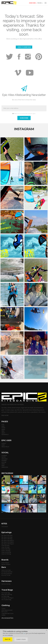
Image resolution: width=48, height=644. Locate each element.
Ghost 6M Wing (5, 545)
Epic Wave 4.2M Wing (7, 537)
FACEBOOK (4, 455)
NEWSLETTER (5, 467)
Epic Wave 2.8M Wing (7, 535)
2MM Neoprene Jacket (7, 610)
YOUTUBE (4, 462)
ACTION (3, 428)
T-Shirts (3, 608)
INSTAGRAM (4, 459)
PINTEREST (4, 460)
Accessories (7, 618)
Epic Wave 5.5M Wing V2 (8, 544)
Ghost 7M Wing (5, 547)
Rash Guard (4, 612)
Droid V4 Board (5, 563)
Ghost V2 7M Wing (6, 554)
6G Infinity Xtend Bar (7, 574)
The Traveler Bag (6, 593)
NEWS (3, 426)
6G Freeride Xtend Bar (7, 572)
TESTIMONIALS (5, 434)
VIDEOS (3, 429)
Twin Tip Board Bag (6, 600)
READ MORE (5, 415)
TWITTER (4, 457)
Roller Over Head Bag (7, 594)
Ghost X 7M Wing (6, 551)
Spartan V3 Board (6, 564)
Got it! (8, 639)
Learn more (21, 639)
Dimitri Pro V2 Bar (6, 570)
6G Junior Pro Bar (6, 575)
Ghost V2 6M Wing (6, 552)
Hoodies (3, 615)
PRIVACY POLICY (5, 447)
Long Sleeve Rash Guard (7, 613)
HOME (3, 445)
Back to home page (24, 47)
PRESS (3, 431)
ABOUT (3, 433)
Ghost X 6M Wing (6, 549)
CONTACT (4, 443)
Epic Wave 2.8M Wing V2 (8, 540)
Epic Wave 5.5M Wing (7, 539)
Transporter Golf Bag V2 (7, 598)
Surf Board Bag (5, 596)
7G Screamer (5, 527)
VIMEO (3, 464)
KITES (3, 424)
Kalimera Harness (6, 584)
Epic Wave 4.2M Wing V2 (8, 542)
